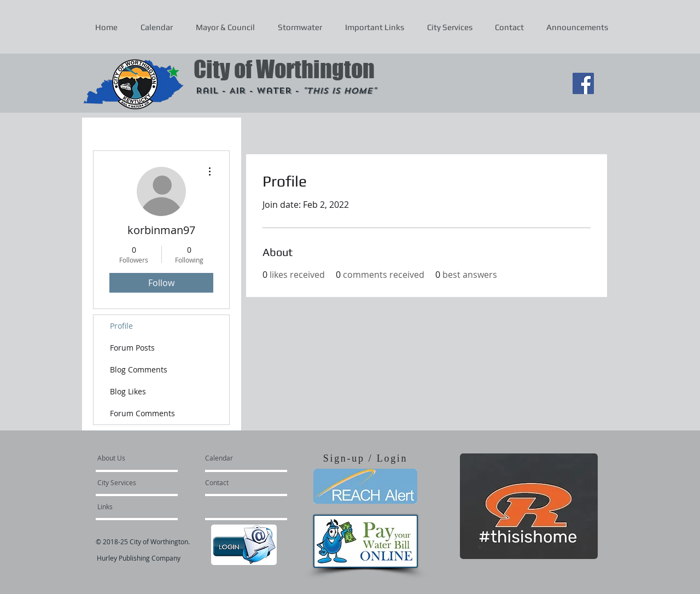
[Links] (127, 506)
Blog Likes (128, 391)
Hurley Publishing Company (139, 558)
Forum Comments (142, 413)
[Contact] (235, 482)
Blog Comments (139, 369)
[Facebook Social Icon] (583, 83)
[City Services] (129, 482)
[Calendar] (237, 458)
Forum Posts (132, 348)
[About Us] (139, 458)
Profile (121, 326)
